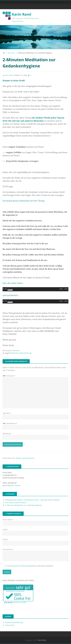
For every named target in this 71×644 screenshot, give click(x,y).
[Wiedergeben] (4, 289)
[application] (35, 289)
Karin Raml (21, 14)
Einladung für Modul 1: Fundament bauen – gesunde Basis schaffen (32, 500)
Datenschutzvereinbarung (18, 566)
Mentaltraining (26, 353)
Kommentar (10, 376)
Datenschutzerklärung (14, 622)
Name (8, 413)
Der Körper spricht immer (23, 458)
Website (8, 434)
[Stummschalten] (6, 289)
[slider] (35, 287)
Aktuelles (16, 351)
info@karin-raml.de (13, 486)
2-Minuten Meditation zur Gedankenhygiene (23, 505)
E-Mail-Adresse (11, 423)
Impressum (10, 625)
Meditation (15, 353)
